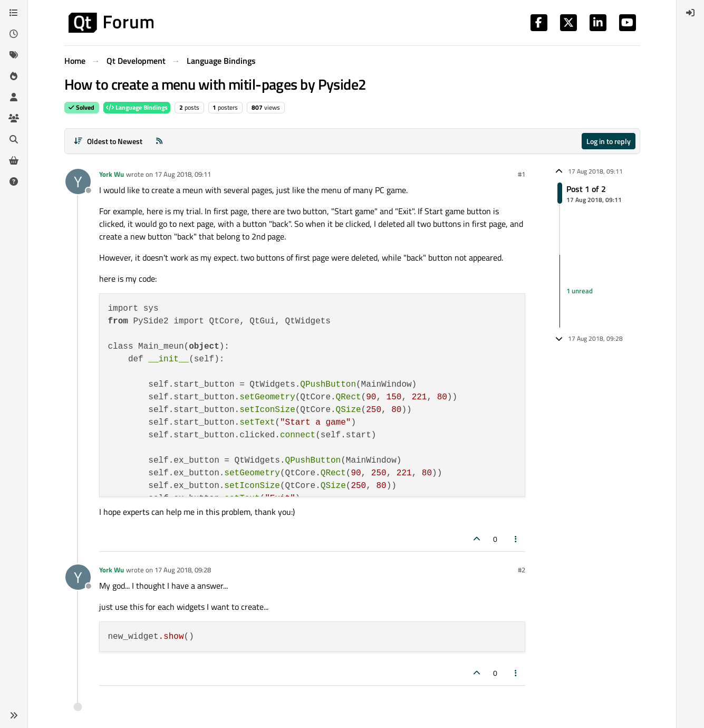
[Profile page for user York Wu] (78, 181)
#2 (522, 570)
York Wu (112, 174)
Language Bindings (137, 107)
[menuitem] (690, 13)
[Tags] (14, 55)
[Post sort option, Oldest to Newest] (108, 141)
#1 (522, 174)
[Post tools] (516, 539)
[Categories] (14, 13)
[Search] (14, 139)
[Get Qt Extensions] (14, 160)
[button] (14, 715)
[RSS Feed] (159, 141)
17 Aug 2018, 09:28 (183, 570)
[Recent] (14, 34)
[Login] (690, 13)
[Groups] (14, 118)
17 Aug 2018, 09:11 (183, 174)
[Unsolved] (14, 181)
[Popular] (14, 76)
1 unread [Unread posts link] (580, 291)
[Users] (14, 97)
